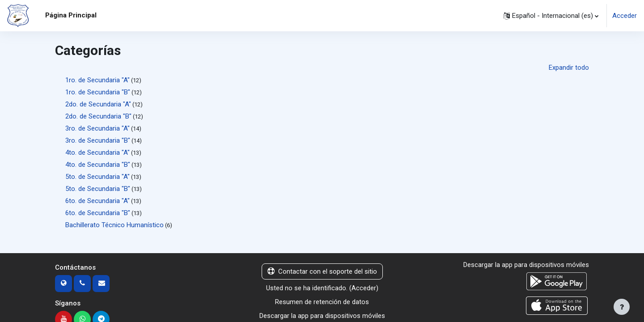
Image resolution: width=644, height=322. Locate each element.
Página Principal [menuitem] (71, 15)
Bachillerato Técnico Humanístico (114, 225)
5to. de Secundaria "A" (97, 177)
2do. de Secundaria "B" (98, 116)
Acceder (625, 16)
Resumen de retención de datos (322, 302)
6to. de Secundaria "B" (98, 213)
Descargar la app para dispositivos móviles (322, 316)
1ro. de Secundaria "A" (97, 80)
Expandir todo (569, 68)
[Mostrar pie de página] (622, 307)
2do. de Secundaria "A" (98, 104)
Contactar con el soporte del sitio (322, 271)
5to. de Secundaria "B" (98, 189)
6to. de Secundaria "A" (97, 201)
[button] (551, 16)
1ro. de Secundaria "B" (98, 92)
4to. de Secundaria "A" (97, 153)
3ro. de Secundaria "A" (97, 128)
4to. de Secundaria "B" (98, 165)
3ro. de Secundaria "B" (98, 140)
